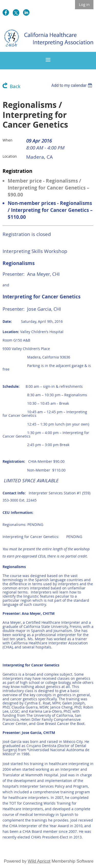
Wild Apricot (39, 861)
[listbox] (72, 85)
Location (10, 156)
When (8, 140)
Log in (84, 4)
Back (15, 86)
